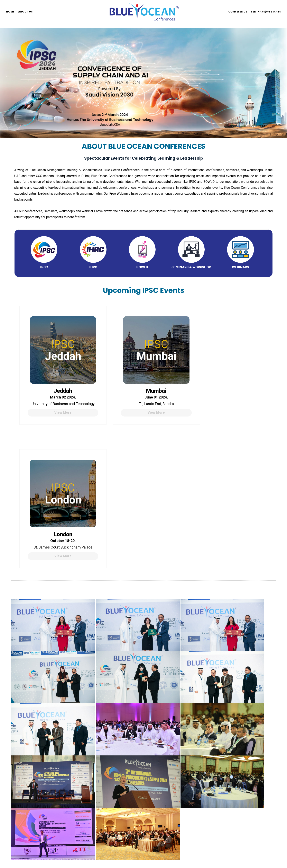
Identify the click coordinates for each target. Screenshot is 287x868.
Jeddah (59, 382)
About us (25, 12)
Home (10, 12)
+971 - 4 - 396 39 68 (97, 771)
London (228, 382)
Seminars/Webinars (266, 12)
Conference (238, 12)
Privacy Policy (25, 782)
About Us (21, 765)
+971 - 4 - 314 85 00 (97, 765)
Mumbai (143, 382)
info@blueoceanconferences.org (105, 759)
